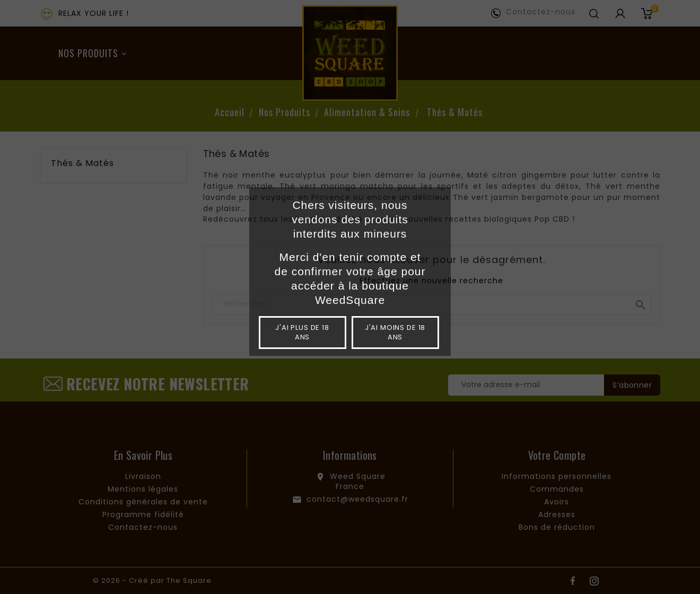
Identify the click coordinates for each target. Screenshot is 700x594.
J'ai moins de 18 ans (395, 332)
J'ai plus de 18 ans (302, 332)
